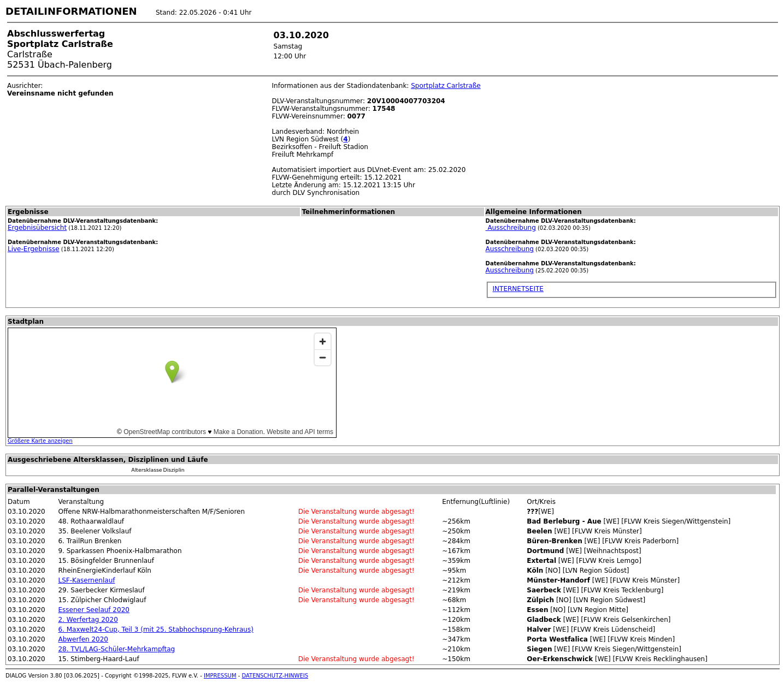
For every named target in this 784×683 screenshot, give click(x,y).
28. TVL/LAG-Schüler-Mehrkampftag (116, 649)
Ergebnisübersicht (37, 228)
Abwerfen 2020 (83, 639)
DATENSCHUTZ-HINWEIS (275, 676)
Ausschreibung (511, 228)
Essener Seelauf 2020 (93, 610)
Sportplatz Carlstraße (446, 86)
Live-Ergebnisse (34, 249)
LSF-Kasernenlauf (86, 580)
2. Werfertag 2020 (88, 620)
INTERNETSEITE (518, 289)
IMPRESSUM (220, 676)
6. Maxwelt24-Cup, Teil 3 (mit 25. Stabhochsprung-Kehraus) (155, 629)
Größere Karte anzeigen (40, 441)
